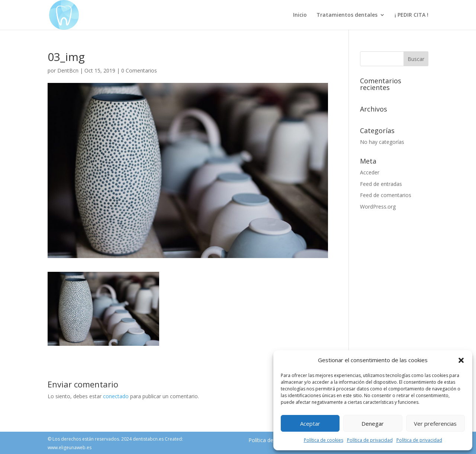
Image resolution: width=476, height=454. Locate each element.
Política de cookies (324, 440)
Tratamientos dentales (347, 15)
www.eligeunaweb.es (70, 447)
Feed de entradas (381, 184)
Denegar (373, 424)
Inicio (300, 15)
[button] (461, 360)
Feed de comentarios (386, 195)
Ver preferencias (435, 424)
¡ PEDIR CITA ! (411, 15)
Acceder (370, 172)
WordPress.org (378, 207)
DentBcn (68, 70)
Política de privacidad (370, 440)
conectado (116, 396)
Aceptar (310, 424)
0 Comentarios (139, 70)
